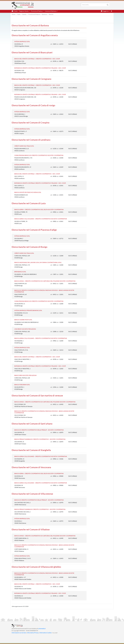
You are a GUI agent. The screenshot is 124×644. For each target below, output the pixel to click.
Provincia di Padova (34, 14)
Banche (51, 14)
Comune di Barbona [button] (51, 11)
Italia (19, 14)
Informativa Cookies (46, 633)
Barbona (44, 14)
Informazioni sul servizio (19, 633)
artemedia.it (42, 628)
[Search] (94, 5)
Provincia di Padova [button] (37, 11)
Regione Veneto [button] (24, 11)
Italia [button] (16, 11)
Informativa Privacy (33, 633)
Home (14, 14)
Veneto (24, 14)
